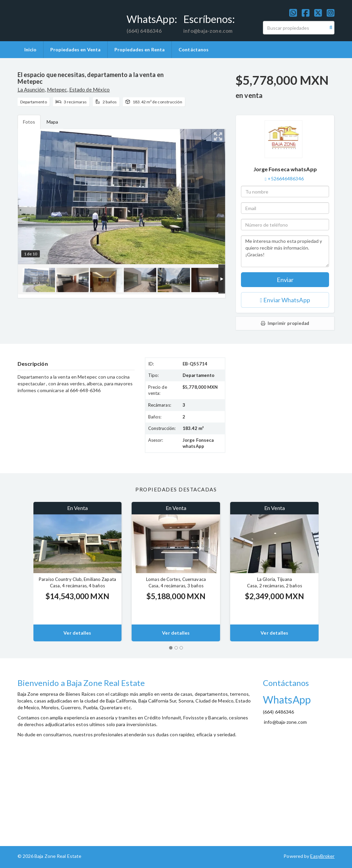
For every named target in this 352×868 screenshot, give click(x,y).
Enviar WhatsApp (285, 300)
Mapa (52, 122)
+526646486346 (286, 178)
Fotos (29, 122)
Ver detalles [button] (77, 633)
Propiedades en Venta (75, 49)
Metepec (57, 90)
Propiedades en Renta (140, 49)
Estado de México (90, 90)
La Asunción (31, 90)
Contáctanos (194, 49)
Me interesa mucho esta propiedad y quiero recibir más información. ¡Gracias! (285, 251)
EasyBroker (322, 856)
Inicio (31, 49)
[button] (20, 572)
